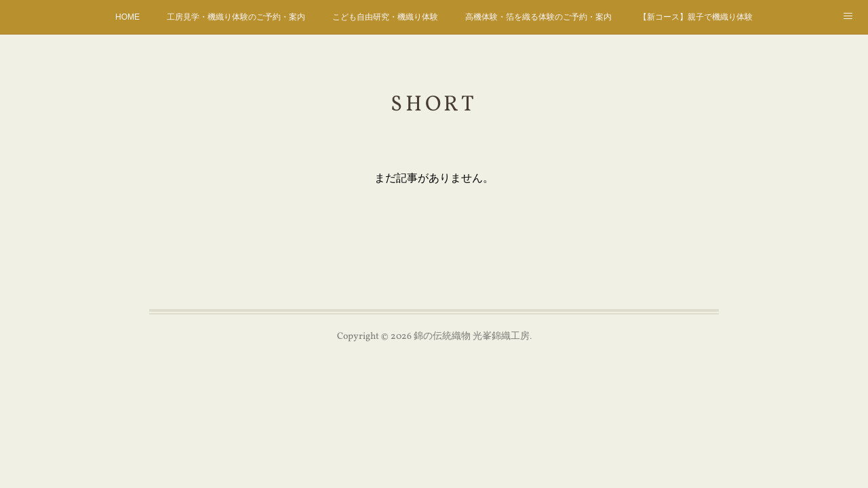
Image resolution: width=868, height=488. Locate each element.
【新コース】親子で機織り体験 (696, 17)
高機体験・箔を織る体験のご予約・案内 (538, 17)
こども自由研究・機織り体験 (385, 17)
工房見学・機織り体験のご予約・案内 (236, 17)
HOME (127, 17)
